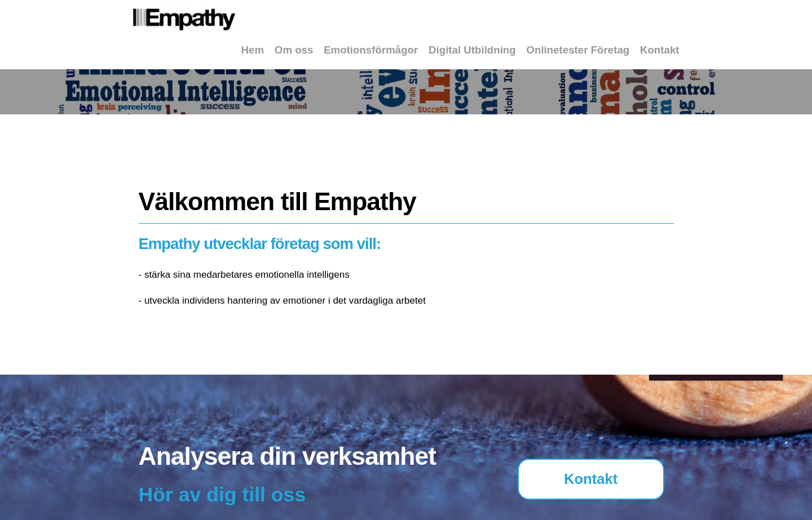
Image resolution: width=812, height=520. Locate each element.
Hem (253, 50)
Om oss (294, 50)
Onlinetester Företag (578, 50)
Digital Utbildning (472, 50)
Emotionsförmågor (371, 50)
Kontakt (660, 50)
